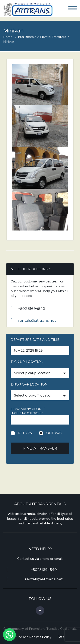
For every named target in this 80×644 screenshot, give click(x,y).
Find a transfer (40, 448)
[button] (9, 635)
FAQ (61, 637)
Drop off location (29, 384)
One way (54, 433)
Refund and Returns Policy (31, 637)
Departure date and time (35, 340)
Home (8, 37)
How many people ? (28, 411)
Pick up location (27, 362)
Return (25, 433)
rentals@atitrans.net (37, 320)
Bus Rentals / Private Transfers (42, 37)
